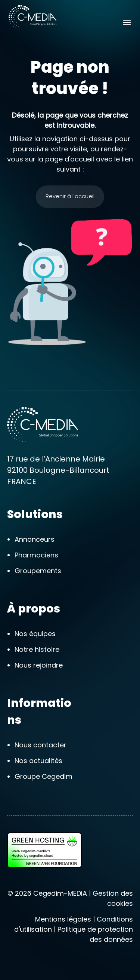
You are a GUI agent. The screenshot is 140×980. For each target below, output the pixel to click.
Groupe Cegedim (43, 776)
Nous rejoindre (39, 665)
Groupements (38, 571)
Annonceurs (35, 539)
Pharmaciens (36, 555)
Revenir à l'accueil (70, 196)
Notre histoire (37, 649)
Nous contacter (41, 745)
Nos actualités (38, 761)
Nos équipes (35, 634)
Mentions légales (63, 919)
